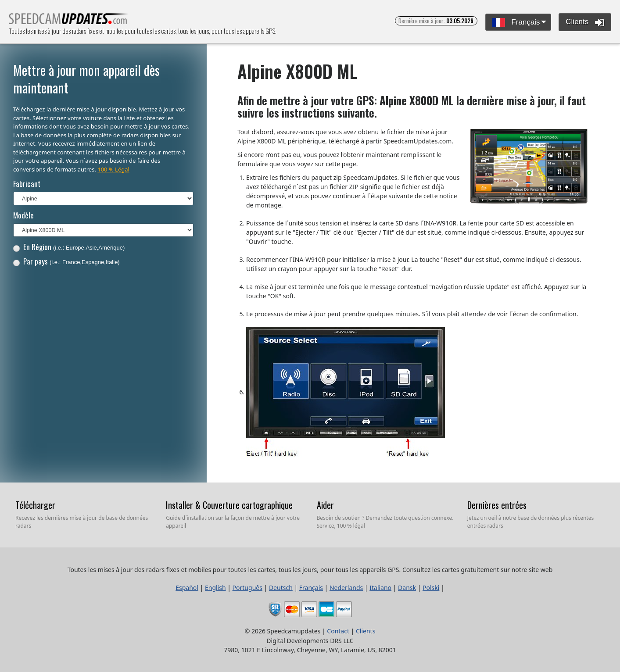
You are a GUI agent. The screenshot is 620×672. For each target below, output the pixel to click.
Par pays (66, 261)
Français (516, 23)
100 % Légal (113, 169)
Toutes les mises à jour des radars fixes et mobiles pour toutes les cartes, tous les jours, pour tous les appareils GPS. (69, 21)
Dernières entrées (497, 505)
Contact (338, 631)
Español (187, 588)
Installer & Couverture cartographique (229, 505)
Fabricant (27, 184)
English (215, 588)
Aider (325, 505)
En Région (69, 247)
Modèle (23, 215)
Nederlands (346, 588)
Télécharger (35, 505)
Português (247, 588)
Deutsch (281, 588)
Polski (431, 588)
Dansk (407, 588)
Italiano (380, 588)
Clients (585, 22)
